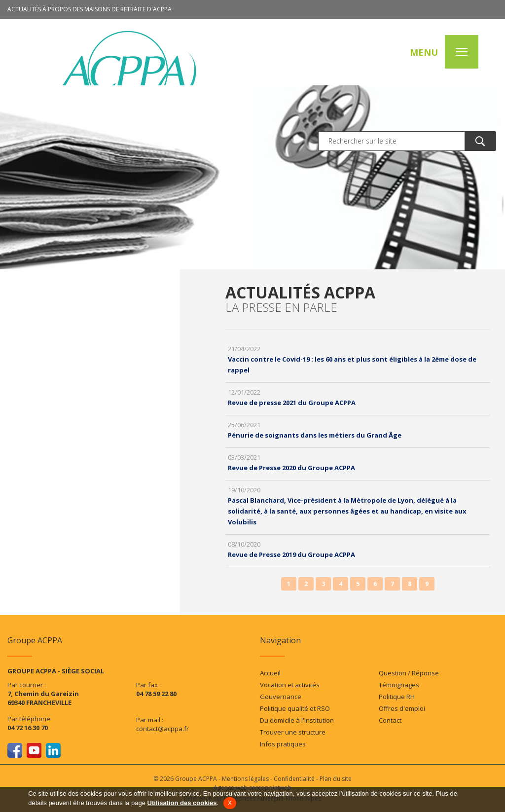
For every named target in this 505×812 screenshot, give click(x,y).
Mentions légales (245, 779)
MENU (424, 52)
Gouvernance (281, 697)
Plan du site (336, 779)
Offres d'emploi (402, 708)
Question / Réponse (409, 673)
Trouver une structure (293, 732)
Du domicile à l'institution (297, 720)
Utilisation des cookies (182, 803)
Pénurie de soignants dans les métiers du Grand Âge (315, 435)
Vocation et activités (290, 685)
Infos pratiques (283, 744)
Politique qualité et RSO (295, 708)
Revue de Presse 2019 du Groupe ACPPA (291, 554)
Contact (390, 720)
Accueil (270, 673)
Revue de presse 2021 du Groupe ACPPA (292, 403)
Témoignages (399, 685)
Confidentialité (294, 779)
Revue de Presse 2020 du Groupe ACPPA (291, 468)
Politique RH (397, 697)
